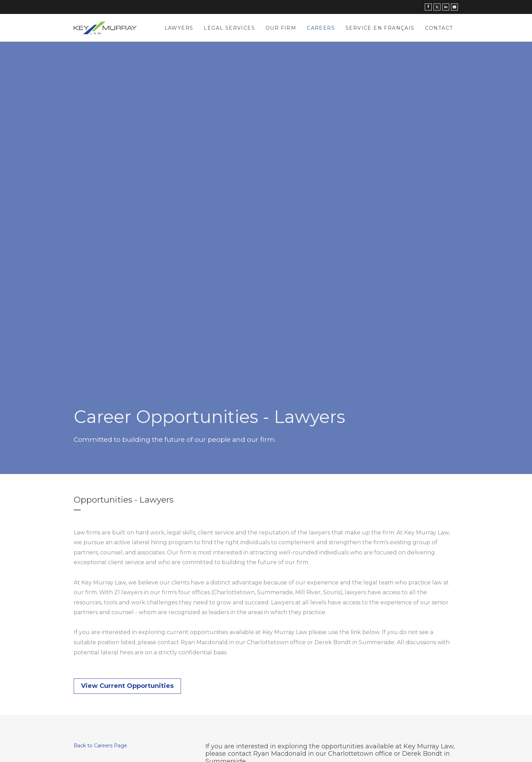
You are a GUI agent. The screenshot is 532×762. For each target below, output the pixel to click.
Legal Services (229, 28)
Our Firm (281, 28)
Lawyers (179, 28)
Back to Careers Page (100, 746)
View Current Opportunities (127, 686)
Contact (439, 28)
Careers (321, 28)
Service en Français (380, 28)
